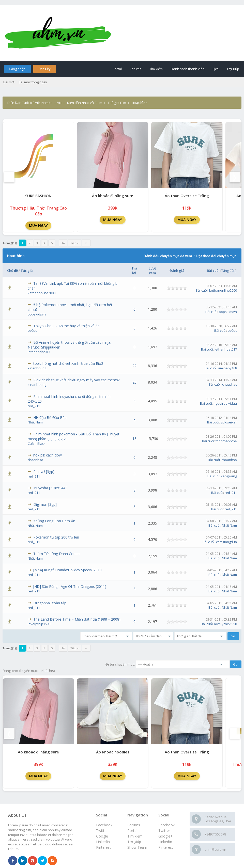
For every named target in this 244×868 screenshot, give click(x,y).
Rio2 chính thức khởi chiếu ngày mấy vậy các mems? (76, 380)
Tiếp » (74, 243)
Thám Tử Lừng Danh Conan (56, 554)
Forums (136, 69)
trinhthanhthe (226, 441)
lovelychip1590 (39, 624)
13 (134, 439)
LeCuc (32, 330)
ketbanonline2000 (42, 293)
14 (63, 243)
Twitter (164, 831)
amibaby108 (227, 368)
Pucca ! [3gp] (44, 472)
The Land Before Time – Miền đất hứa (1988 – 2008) (77, 619)
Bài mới (9, 82)
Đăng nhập (17, 69)
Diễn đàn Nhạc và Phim (85, 103)
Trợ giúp (233, 69)
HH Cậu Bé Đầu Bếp (50, 417)
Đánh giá (177, 271)
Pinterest (166, 847)
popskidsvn (37, 314)
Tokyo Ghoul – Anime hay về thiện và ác (66, 326)
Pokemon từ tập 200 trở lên (56, 537)
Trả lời (134, 271)
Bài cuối (213, 271)
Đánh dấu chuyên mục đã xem (168, 256)
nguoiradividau (225, 403)
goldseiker (229, 422)
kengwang (229, 476)
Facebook (166, 825)
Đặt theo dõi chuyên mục (216, 256)
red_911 (34, 406)
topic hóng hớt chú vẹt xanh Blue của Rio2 (68, 363)
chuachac (230, 384)
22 (134, 366)
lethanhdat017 (39, 352)
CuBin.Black (37, 444)
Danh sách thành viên (188, 69)
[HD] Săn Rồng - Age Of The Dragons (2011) (70, 586)
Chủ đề (12, 271)
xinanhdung (37, 368)
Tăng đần (228, 271)
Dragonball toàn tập (50, 603)
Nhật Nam (35, 422)
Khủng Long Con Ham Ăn (54, 521)
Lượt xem (152, 271)
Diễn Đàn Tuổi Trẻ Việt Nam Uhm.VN (34, 103)
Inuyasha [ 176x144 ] (50, 488)
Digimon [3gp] (45, 504)
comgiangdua (226, 542)
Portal (117, 69)
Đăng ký (44, 69)
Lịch (216, 69)
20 (134, 382)
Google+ (165, 836)
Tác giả (27, 271)
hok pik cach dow (48, 455)
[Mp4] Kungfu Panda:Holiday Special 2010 (67, 570)
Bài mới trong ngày (33, 82)
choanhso (35, 460)
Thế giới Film (117, 103)
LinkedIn (165, 842)
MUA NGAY (38, 225)
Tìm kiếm (156, 69)
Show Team (137, 847)
